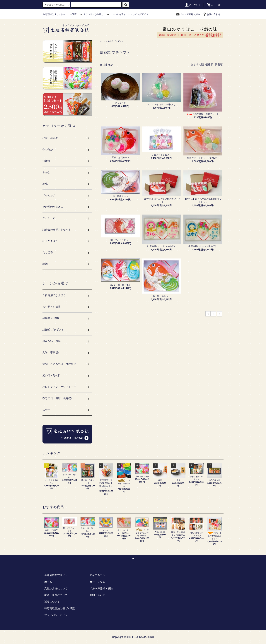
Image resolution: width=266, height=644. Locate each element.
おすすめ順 (197, 64)
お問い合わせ (211, 14)
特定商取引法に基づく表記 (60, 608)
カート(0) (214, 5)
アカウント (193, 5)
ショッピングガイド (138, 14)
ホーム (103, 41)
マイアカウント (99, 575)
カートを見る (97, 582)
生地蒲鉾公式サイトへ (54, 14)
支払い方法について (56, 588)
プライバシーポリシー (57, 615)
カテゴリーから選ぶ (91, 14)
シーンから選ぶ (116, 14)
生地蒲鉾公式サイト (56, 575)
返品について (52, 602)
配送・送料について (56, 595)
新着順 (219, 64)
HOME (73, 14)
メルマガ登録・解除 (188, 14)
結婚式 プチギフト (116, 41)
